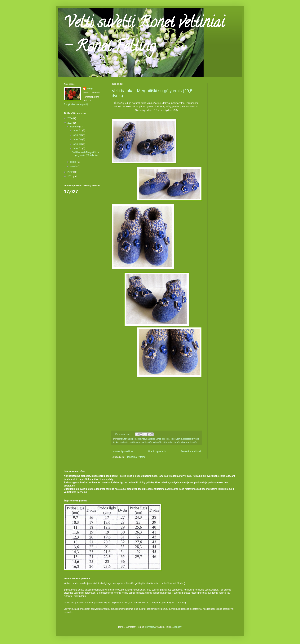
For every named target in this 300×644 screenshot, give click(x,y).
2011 (70, 176)
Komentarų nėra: (123, 434)
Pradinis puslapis (157, 451)
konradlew (151, 627)
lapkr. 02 (78, 148)
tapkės (116, 442)
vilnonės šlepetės (189, 442)
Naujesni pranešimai (123, 451)
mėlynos (141, 439)
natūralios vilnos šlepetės (158, 439)
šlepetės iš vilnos (191, 439)
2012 (70, 172)
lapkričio (75, 127)
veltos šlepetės (160, 442)
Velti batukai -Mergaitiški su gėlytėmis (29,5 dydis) (86, 154)
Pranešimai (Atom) (135, 457)
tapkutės (124, 442)
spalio (74, 162)
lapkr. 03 (78, 144)
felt (122, 439)
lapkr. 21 (78, 130)
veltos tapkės (174, 442)
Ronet (90, 89)
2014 (70, 118)
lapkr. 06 (78, 139)
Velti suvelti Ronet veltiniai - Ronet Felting (144, 36)
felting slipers (130, 439)
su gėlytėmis (176, 439)
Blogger (177, 627)
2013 (70, 123)
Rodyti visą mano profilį (76, 104)
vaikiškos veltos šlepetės (141, 442)
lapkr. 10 (78, 135)
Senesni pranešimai (191, 451)
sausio (74, 166)
